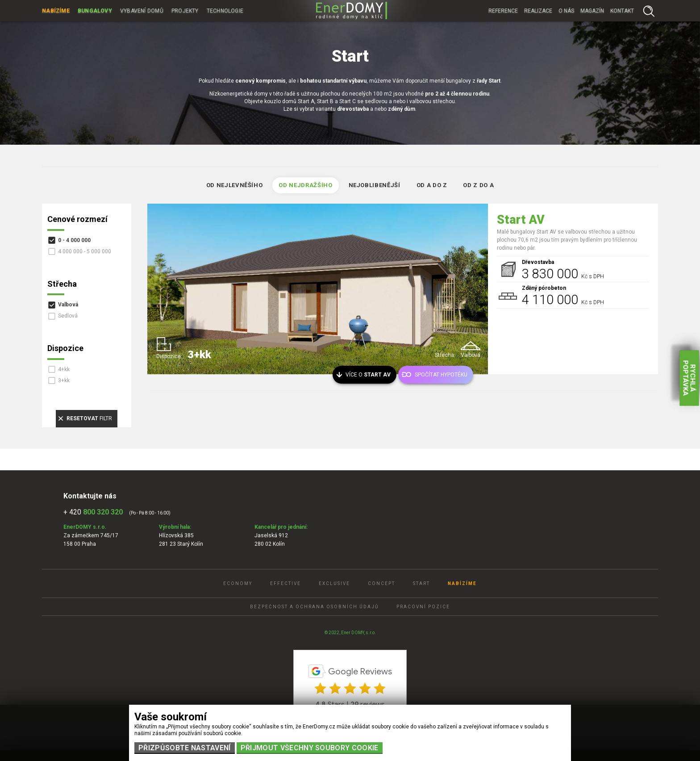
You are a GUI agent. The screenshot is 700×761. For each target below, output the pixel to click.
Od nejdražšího (305, 185)
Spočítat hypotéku (441, 375)
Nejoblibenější (375, 185)
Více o (368, 375)
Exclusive (334, 583)
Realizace (538, 11)
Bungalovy (95, 11)
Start (421, 583)
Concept (381, 583)
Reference (503, 11)
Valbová (68, 305)
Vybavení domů (142, 11)
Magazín (592, 11)
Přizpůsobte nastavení (185, 748)
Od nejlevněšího (235, 185)
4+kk (64, 369)
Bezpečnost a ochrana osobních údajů (314, 607)
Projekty (185, 11)
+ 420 (93, 512)
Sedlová (68, 316)
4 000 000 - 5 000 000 (85, 251)
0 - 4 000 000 (74, 240)
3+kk (64, 380)
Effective (285, 583)
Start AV (521, 220)
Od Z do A (478, 185)
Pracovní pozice (423, 607)
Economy (238, 583)
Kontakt (622, 11)
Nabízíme (56, 11)
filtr (89, 418)
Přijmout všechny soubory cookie (310, 748)
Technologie (225, 11)
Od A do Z (432, 185)
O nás (566, 11)
